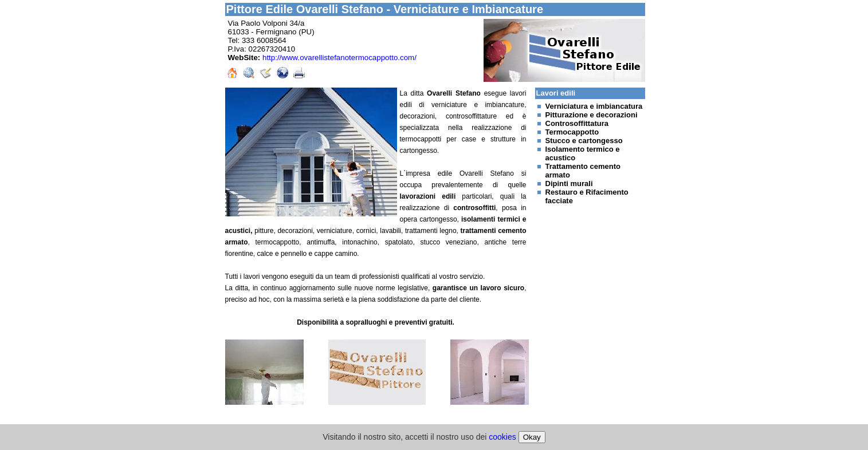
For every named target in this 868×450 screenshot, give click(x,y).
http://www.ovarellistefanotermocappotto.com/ (339, 58)
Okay (532, 437)
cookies (502, 437)
